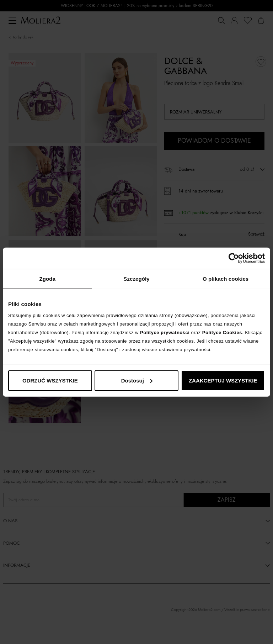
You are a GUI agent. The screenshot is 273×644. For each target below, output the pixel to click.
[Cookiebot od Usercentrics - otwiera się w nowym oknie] (234, 258)
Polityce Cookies (222, 332)
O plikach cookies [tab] (226, 279)
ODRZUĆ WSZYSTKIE (50, 380)
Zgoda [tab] (48, 279)
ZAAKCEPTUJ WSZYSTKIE (223, 380)
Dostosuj (137, 380)
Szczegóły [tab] (136, 279)
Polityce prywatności (165, 332)
